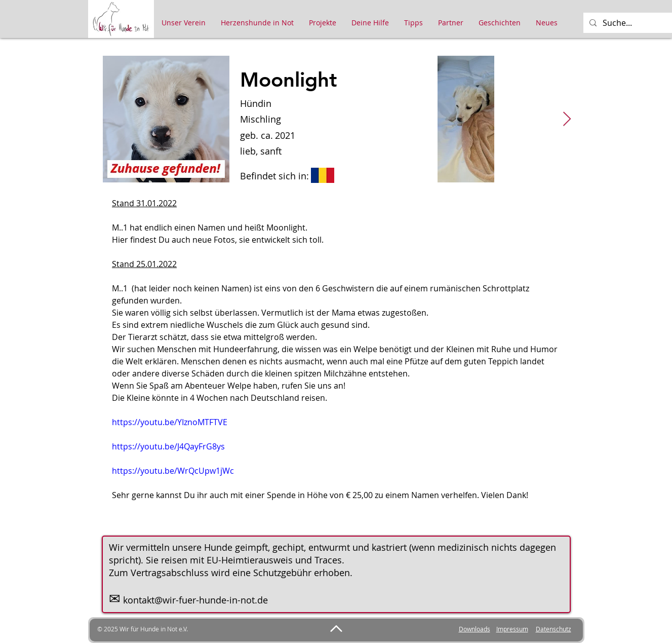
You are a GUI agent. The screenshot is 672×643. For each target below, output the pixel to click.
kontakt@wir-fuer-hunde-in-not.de (195, 600)
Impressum (512, 629)
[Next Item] (567, 119)
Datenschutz (554, 629)
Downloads (475, 629)
